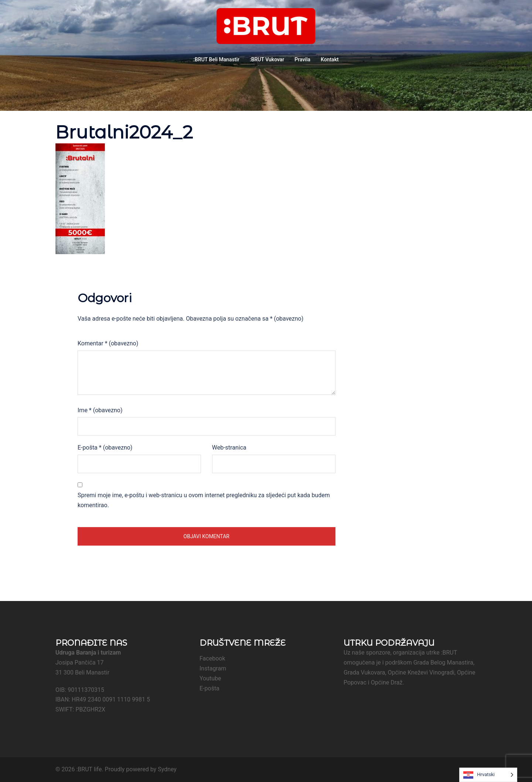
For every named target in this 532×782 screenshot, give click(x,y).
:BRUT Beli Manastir (216, 59)
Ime (100, 410)
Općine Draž (387, 682)
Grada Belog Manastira (443, 663)
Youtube (210, 678)
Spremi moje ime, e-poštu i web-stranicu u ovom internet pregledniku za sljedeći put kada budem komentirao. (204, 500)
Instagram (213, 668)
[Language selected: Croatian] (488, 775)
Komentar (108, 343)
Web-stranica (229, 448)
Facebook (212, 658)
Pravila (302, 59)
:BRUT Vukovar (267, 59)
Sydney (167, 769)
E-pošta (105, 448)
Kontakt (330, 59)
